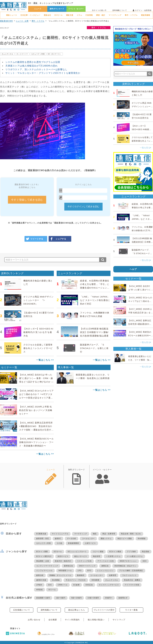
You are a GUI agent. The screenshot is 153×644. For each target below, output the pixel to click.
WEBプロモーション (128, 561)
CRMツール (63, 585)
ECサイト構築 (115, 552)
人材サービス (90, 543)
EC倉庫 (76, 585)
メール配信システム (135, 556)
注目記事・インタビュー (30, 15)
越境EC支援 (41, 580)
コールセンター (88, 539)
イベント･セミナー (76, 9)
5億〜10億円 (76, 598)
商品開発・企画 (43, 561)
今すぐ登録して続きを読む (27, 200)
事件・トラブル (131, 15)
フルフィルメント (129, 575)
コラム (79, 15)
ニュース (38, 9)
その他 (59, 543)
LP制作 (39, 585)
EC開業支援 (41, 534)
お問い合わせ (34, 620)
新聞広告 (105, 566)
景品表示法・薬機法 (132, 580)
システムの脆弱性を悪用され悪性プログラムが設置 (33, 62)
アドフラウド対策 (132, 585)
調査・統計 (101, 15)
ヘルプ (133, 269)
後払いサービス (81, 556)
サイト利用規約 (72, 620)
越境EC (58, 539)
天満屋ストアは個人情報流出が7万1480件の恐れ (32, 66)
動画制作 (81, 575)
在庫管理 (113, 575)
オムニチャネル (7, 54)
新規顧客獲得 (73, 543)
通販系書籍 (145, 15)
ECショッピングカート (77, 552)
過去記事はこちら (77, 610)
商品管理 (97, 556)
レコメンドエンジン (105, 571)
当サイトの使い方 (99, 10)
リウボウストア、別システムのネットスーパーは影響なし (36, 69)
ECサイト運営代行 (44, 556)
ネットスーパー (22, 54)
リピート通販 (98, 552)
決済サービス (63, 556)
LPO (79, 571)
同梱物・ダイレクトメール (60, 575)
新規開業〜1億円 (43, 598)
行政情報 (89, 15)
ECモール (59, 15)
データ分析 (72, 539)
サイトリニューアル (60, 534)
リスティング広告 (84, 561)
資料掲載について (120, 10)
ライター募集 (131, 610)
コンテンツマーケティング (47, 566)
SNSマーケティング (87, 566)
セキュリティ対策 (38, 54)
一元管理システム (113, 556)
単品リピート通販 (125, 539)
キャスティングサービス (109, 585)
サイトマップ (119, 620)
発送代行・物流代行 (63, 561)
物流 (95, 534)
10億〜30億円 (93, 598)
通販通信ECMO (6, 21)
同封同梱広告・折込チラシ (125, 566)
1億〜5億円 (61, 598)
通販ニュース (12, 15)
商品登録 (146, 552)
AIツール (52, 590)
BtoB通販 (142, 539)
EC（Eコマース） (55, 54)
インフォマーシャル (44, 571)
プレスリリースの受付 (104, 610)
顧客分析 (40, 575)
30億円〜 (109, 598)
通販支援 (70, 15)
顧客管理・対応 (43, 539)
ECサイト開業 (42, 552)
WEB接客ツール (65, 571)
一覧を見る (145, 148)
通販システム (106, 539)
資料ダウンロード (57, 9)
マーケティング (115, 15)
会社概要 (53, 620)
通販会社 (47, 15)
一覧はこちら (43, 360)
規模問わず (123, 598)
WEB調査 (95, 580)
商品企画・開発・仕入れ (131, 534)
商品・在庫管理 (109, 534)
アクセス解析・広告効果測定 (131, 571)
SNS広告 (89, 585)
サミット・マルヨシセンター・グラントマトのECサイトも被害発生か (43, 73)
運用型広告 (68, 566)
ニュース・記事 (22, 21)
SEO (144, 561)
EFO (89, 571)
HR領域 (39, 590)
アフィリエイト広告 (106, 561)
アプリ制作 (131, 552)
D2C (50, 585)
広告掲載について (22, 610)
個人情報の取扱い (96, 620)
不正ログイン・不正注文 (76, 580)
